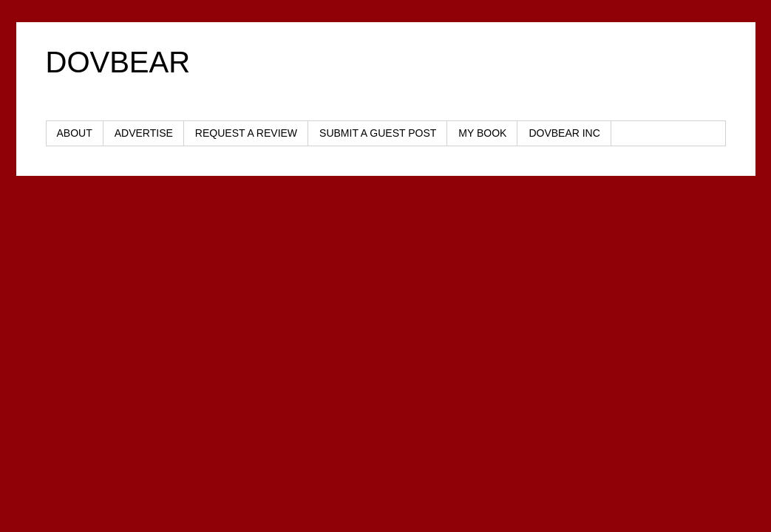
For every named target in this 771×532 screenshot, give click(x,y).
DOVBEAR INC (564, 133)
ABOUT (75, 133)
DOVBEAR (118, 62)
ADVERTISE (144, 133)
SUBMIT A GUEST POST (378, 133)
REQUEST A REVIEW (246, 133)
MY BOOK (482, 133)
